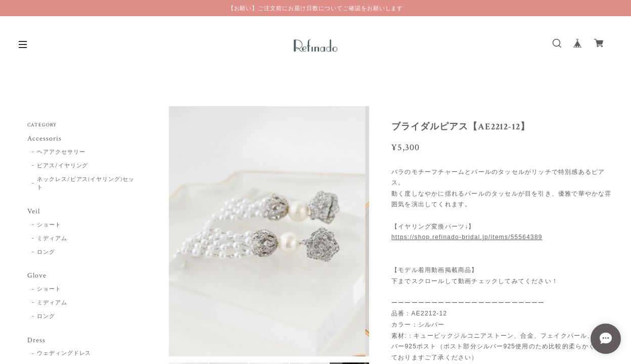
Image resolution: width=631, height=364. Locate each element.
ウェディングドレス (64, 353)
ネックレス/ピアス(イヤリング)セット (86, 184)
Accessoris (44, 139)
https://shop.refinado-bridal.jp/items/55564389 (467, 237)
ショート (49, 225)
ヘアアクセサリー (61, 152)
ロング (46, 252)
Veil (34, 212)
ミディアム (52, 239)
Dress (36, 340)
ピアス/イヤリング (63, 166)
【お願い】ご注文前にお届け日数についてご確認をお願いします (316, 8)
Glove (37, 276)
